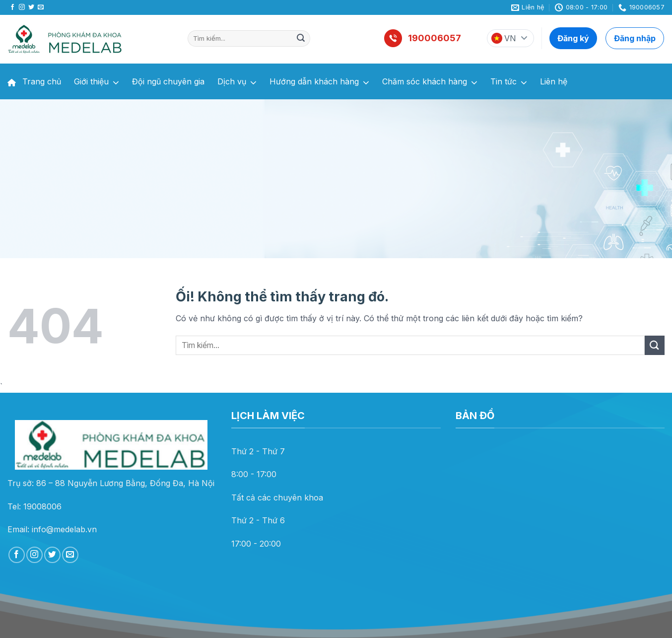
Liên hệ (554, 81)
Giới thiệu (97, 82)
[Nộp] (301, 39)
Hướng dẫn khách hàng (319, 82)
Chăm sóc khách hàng (430, 82)
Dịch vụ (237, 82)
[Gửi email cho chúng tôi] (41, 7)
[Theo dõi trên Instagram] (22, 7)
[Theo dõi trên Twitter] (31, 7)
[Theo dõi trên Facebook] (12, 7)
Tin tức (509, 82)
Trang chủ (34, 81)
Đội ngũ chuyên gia (168, 81)
